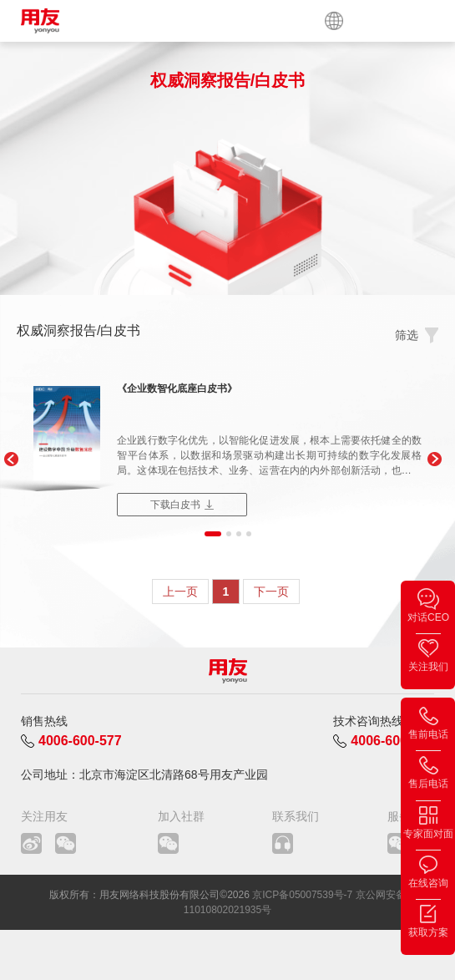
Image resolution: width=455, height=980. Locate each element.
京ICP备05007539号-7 (302, 895)
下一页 (271, 592)
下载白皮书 (175, 505)
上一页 (180, 592)
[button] (10, 460)
